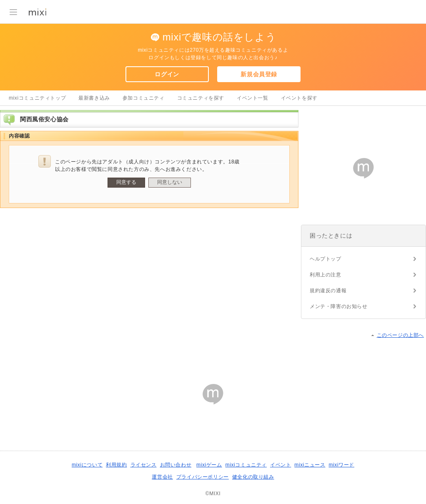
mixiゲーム (209, 465)
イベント (281, 465)
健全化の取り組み (253, 477)
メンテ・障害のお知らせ (339, 306)
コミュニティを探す (201, 98)
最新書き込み (94, 98)
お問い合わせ (176, 465)
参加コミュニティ (144, 98)
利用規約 (116, 465)
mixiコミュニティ (246, 465)
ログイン (167, 74)
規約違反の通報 (328, 291)
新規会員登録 (259, 74)
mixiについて (87, 465)
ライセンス (144, 465)
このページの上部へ (400, 335)
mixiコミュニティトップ (37, 98)
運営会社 (162, 477)
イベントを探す (299, 98)
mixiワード (341, 465)
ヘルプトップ (326, 259)
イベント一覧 (253, 98)
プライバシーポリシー (203, 477)
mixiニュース (310, 465)
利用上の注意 (326, 275)
